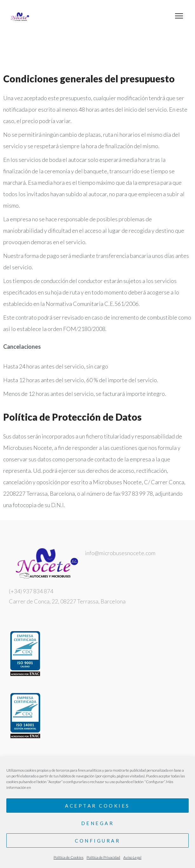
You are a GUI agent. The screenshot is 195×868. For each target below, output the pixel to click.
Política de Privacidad (103, 857)
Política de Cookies (68, 857)
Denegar (98, 823)
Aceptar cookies (97, 806)
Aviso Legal (132, 857)
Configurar (97, 841)
